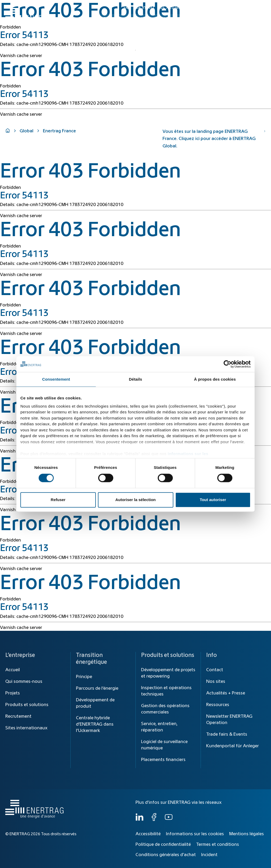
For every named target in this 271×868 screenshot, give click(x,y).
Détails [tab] (135, 379)
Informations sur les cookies (195, 834)
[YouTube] (169, 820)
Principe (84, 677)
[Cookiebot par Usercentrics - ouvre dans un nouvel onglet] (227, 364)
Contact (215, 670)
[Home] (33, 14)
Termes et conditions (218, 844)
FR (261, 7)
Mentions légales (247, 834)
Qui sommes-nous (242, 19)
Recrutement (18, 716)
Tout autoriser (213, 500)
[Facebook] (154, 820)
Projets (13, 693)
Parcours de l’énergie (97, 688)
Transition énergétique (127, 19)
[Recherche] (127, 7)
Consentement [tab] (56, 379)
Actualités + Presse (226, 693)
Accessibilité (148, 834)
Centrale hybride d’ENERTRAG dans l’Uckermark (95, 724)
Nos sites (216, 682)
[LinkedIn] (139, 820)
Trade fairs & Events (227, 734)
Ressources (218, 705)
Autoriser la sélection (136, 500)
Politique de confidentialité (163, 844)
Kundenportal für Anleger (232, 746)
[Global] (240, 7)
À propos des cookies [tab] (215, 379)
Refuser (58, 500)
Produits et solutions (177, 19)
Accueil (13, 670)
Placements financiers (163, 760)
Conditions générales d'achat (166, 855)
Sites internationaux (26, 728)
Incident (209, 855)
